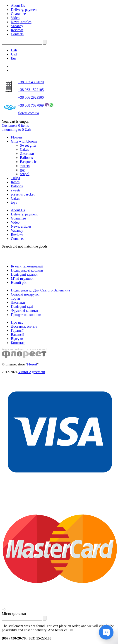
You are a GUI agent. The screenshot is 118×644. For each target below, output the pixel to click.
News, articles (21, 22)
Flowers (17, 137)
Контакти (18, 343)
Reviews (17, 30)
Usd (14, 54)
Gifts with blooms (24, 141)
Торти (15, 298)
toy (22, 170)
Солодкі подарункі (25, 294)
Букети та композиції (27, 266)
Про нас (17, 322)
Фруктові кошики (24, 311)
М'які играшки (22, 278)
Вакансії (17, 335)
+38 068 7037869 (31, 105)
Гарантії (17, 330)
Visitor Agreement (32, 372)
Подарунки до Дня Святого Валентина (40, 290)
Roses (15, 182)
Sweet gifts (28, 145)
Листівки (27, 154)
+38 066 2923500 (31, 97)
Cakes (24, 149)
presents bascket (23, 194)
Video (15, 18)
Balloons (26, 158)
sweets (25, 166)
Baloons (17, 186)
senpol (25, 174)
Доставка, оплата (24, 326)
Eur (13, 58)
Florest (32, 364)
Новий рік (19, 283)
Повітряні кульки (24, 274)
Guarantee (18, 14)
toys (14, 202)
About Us (18, 6)
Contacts (17, 34)
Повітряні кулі (22, 306)
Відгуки (17, 339)
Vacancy (17, 26)
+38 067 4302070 (31, 82)
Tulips (15, 178)
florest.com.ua (29, 113)
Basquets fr (28, 162)
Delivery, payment (24, 10)
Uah (14, 50)
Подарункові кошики (27, 270)
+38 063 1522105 (31, 90)
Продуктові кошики (26, 315)
